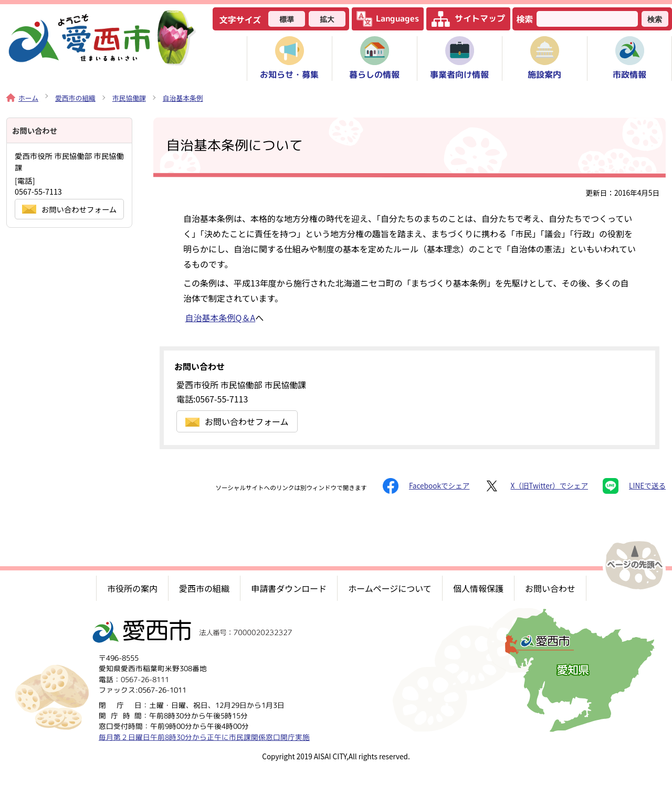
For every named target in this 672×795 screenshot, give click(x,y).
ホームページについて (390, 588)
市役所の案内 (132, 588)
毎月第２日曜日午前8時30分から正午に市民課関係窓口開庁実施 (204, 737)
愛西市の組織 (75, 98)
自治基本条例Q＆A (220, 317)
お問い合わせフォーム (237, 421)
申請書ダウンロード (289, 588)
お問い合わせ (550, 588)
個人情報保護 (478, 588)
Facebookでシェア (426, 486)
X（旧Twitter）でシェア (536, 486)
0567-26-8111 (145, 679)
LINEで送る (634, 486)
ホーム (22, 98)
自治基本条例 (183, 98)
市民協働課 (129, 98)
